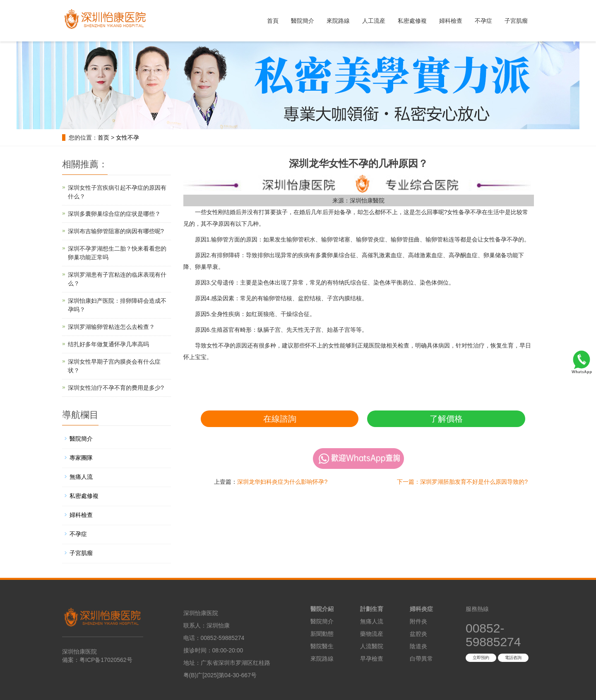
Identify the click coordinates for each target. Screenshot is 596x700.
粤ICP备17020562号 (106, 660)
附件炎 (418, 621)
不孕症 (483, 21)
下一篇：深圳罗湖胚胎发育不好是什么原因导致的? (462, 482)
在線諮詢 (280, 419)
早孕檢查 (372, 659)
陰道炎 (418, 646)
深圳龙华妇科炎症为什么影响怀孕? (282, 482)
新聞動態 (322, 634)
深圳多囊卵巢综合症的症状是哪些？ (114, 214)
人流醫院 (372, 646)
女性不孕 (127, 138)
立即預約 (481, 658)
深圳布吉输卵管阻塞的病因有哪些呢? (116, 231)
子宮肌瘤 (516, 21)
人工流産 (374, 21)
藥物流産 (372, 634)
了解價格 (446, 419)
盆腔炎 (418, 634)
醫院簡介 (303, 21)
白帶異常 (421, 659)
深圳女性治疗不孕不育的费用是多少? (116, 388)
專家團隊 (81, 458)
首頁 (273, 21)
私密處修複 (412, 21)
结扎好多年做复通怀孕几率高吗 (108, 344)
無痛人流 (81, 477)
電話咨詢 (513, 658)
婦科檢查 (451, 21)
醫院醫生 (322, 646)
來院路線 (338, 21)
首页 (103, 138)
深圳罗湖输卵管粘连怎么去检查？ (111, 327)
